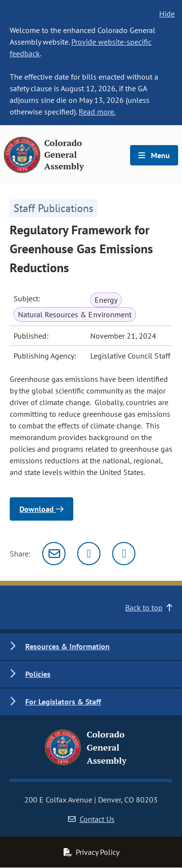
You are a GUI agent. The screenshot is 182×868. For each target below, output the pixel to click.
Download (41, 509)
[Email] (54, 554)
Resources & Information (67, 646)
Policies (38, 674)
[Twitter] (89, 554)
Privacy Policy (91, 852)
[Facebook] (124, 554)
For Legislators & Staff (63, 702)
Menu (154, 155)
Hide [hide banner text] (167, 14)
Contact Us (91, 819)
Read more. (97, 112)
